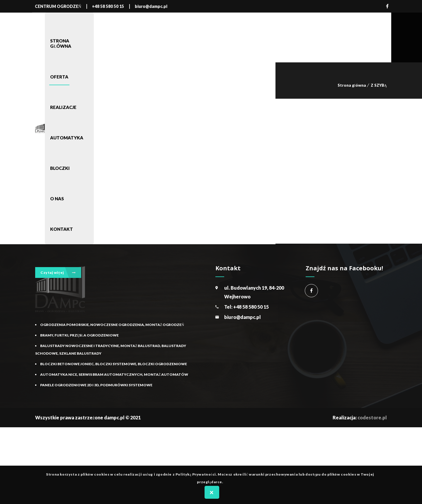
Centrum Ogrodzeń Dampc (311, 367)
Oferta (76, 254)
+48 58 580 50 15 (251, 383)
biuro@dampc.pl (243, 393)
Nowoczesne (55, 254)
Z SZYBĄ (379, 85)
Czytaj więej (58, 272)
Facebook (387, 6)
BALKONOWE (55, 236)
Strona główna (352, 85)
